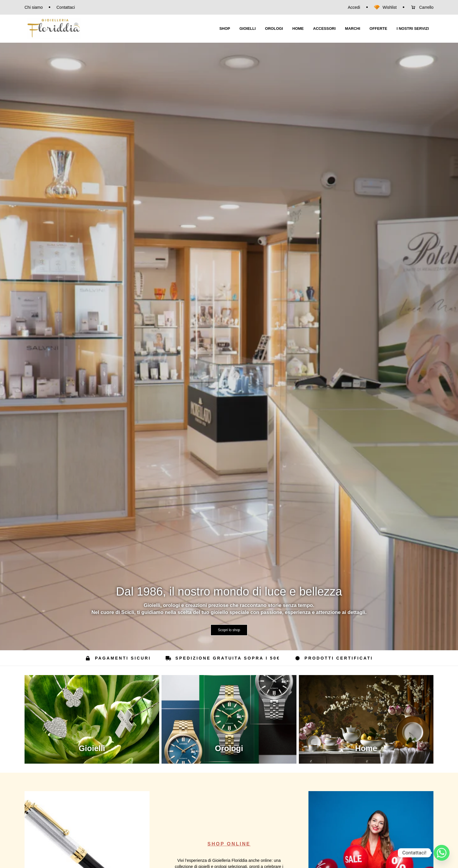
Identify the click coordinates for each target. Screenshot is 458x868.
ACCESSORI (324, 29)
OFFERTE (378, 29)
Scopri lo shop (229, 630)
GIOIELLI (248, 29)
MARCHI (353, 29)
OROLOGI (274, 29)
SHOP (225, 29)
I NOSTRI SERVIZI (413, 29)
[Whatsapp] (442, 853)
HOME (298, 29)
